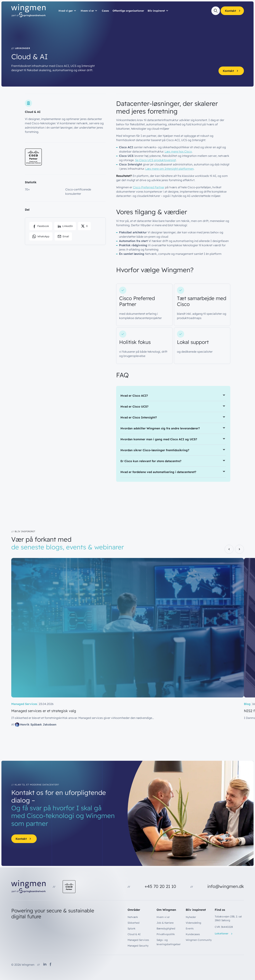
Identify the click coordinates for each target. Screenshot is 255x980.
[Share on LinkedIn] (65, 226)
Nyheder (191, 917)
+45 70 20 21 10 (160, 886)
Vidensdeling (193, 923)
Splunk (132, 928)
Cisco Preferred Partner (149, 187)
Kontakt (233, 11)
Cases (105, 11)
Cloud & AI (134, 934)
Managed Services (138, 940)
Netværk (133, 917)
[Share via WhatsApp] (41, 236)
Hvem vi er (87, 11)
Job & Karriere (165, 923)
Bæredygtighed (166, 928)
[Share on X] (84, 226)
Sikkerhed (133, 923)
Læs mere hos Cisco (178, 151)
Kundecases (193, 934)
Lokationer (224, 934)
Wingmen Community (199, 940)
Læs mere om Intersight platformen (169, 169)
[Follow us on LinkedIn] (45, 965)
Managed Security (138, 946)
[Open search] (216, 11)
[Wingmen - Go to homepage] (29, 11)
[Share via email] (63, 236)
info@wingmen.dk (226, 886)
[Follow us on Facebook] (51, 965)
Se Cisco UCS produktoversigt (156, 160)
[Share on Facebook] (41, 226)
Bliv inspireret (156, 11)
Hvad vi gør (66, 11)
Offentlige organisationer (128, 11)
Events (190, 928)
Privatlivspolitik (166, 934)
